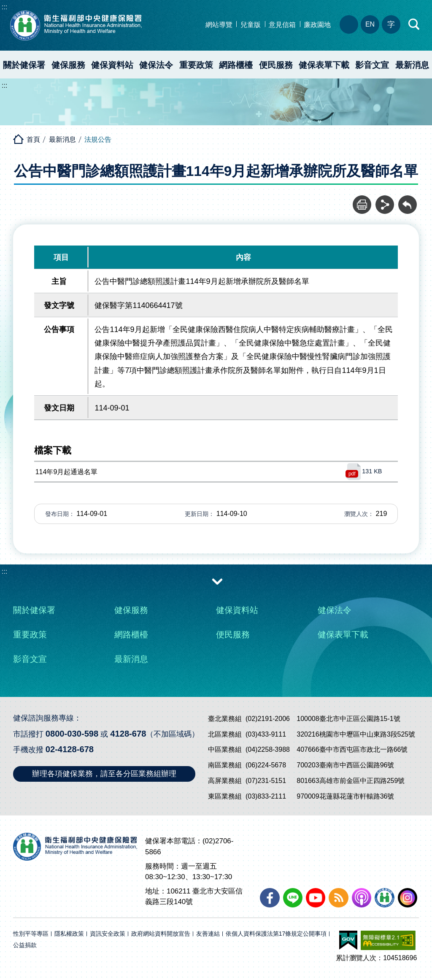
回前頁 (408, 200)
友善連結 (208, 934)
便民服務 (276, 65)
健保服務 (68, 65)
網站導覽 (219, 25)
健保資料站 (112, 65)
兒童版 (251, 25)
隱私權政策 (69, 934)
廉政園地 (317, 25)
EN (370, 24)
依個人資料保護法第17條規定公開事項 (276, 934)
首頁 (33, 139)
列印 (362, 200)
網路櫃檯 (236, 65)
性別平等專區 (31, 934)
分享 (385, 200)
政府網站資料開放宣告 (161, 934)
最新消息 (62, 139)
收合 (217, 581)
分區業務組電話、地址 (349, 24)
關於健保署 (24, 65)
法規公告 (98, 139)
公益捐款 (25, 945)
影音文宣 (372, 65)
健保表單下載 (324, 65)
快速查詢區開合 (414, 24)
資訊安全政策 (108, 934)
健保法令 (156, 65)
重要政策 (196, 65)
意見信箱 (282, 25)
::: (4, 7)
